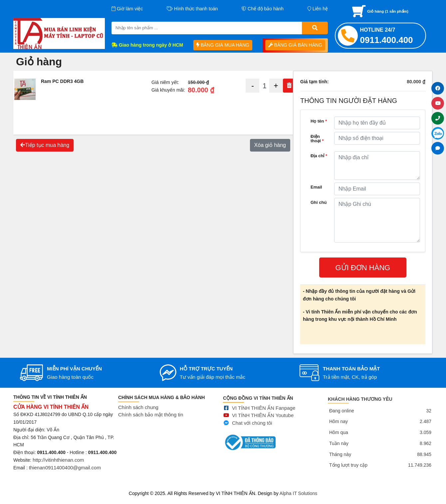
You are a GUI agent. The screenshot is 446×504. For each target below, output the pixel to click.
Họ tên (319, 121)
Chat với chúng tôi (252, 431)
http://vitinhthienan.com (58, 464)
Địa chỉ (319, 156)
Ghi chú (319, 202)
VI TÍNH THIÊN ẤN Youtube (263, 424)
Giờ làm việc (127, 9)
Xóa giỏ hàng (270, 145)
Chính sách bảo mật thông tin (151, 421)
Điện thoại (317, 139)
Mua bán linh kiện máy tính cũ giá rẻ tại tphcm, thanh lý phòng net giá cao (76, 485)
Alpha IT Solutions (298, 493)
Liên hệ (318, 9)
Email (316, 187)
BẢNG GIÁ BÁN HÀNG (295, 45)
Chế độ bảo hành (263, 9)
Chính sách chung (138, 413)
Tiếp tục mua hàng (45, 145)
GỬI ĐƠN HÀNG (363, 268)
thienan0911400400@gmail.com (65, 472)
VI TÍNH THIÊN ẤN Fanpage (264, 416)
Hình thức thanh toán (192, 9)
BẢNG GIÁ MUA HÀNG (223, 45)
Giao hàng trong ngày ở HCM (147, 45)
